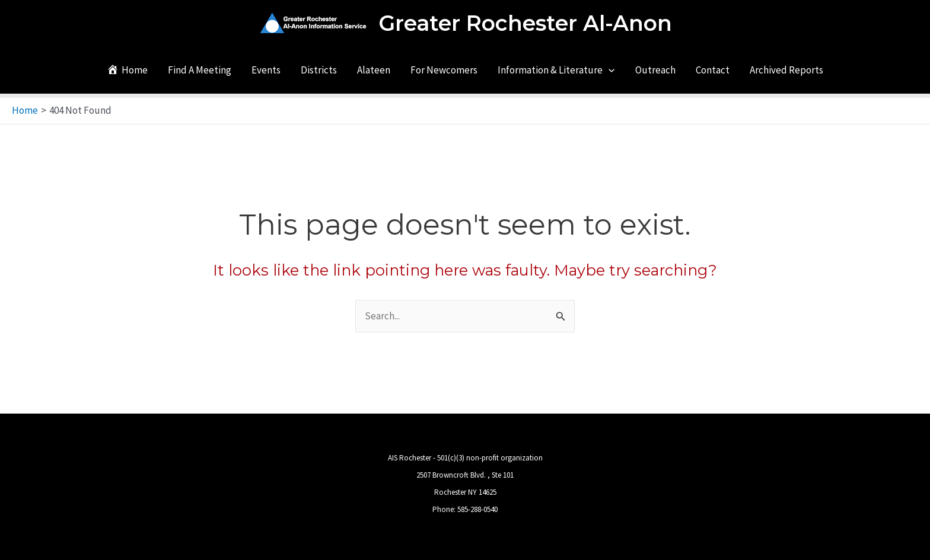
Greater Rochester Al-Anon (525, 23)
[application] (609, 70)
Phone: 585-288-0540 (465, 509)
